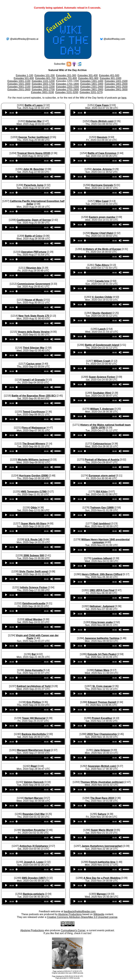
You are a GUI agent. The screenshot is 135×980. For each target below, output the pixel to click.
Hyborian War (34, 121)
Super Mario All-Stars (34, 524)
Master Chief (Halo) (102, 233)
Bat (34, 654)
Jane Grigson (102, 750)
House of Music (34, 300)
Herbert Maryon (34, 798)
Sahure (102, 814)
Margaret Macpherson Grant (34, 750)
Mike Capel (102, 201)
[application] (33, 113)
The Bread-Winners (34, 444)
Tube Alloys (102, 265)
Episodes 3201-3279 (91, 92)
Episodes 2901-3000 (116, 90)
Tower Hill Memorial (34, 718)
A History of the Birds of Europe (102, 249)
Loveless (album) (102, 558)
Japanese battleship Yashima (102, 638)
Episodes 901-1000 (110, 78)
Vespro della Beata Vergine (34, 332)
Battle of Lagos (34, 105)
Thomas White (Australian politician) (102, 782)
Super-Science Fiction (102, 377)
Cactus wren (34, 364)
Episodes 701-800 (67, 78)
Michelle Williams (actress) (34, 460)
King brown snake (102, 622)
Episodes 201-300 (66, 75)
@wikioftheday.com (114, 39)
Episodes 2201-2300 (67, 87)
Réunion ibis (34, 268)
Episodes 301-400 (88, 75)
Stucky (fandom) (102, 313)
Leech (102, 329)
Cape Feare (102, 105)
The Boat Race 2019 (102, 798)
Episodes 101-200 (45, 75)
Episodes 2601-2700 (43, 90)
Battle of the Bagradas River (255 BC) (34, 396)
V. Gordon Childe (102, 297)
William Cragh (102, 361)
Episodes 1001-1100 (19, 81)
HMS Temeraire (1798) (34, 492)
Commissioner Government (34, 284)
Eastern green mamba (102, 217)
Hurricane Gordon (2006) (34, 476)
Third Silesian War (34, 348)
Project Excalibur (102, 718)
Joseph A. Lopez (34, 862)
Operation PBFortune (34, 252)
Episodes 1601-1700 (43, 84)
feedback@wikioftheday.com (80, 911)
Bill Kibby (102, 492)
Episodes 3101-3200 (67, 92)
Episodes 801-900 (88, 78)
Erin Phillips (34, 702)
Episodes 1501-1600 (19, 84)
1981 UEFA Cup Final (102, 590)
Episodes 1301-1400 (92, 81)
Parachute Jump (34, 185)
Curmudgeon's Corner (73, 930)
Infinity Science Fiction (34, 587)
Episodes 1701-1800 (67, 84)
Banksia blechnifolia (34, 734)
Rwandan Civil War (34, 814)
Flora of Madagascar (34, 428)
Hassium (102, 137)
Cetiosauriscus (102, 444)
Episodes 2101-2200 (43, 87)
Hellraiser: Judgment (102, 606)
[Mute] (52, 113)
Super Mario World (102, 830)
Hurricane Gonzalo (102, 185)
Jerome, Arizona (102, 169)
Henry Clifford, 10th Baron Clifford (102, 574)
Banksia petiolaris (34, 894)
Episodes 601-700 (45, 78)
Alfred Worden (34, 619)
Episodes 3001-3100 (43, 92)
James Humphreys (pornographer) (102, 846)
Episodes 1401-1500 (116, 81)
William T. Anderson (102, 409)
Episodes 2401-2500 (116, 87)
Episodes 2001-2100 (19, 87)
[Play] (6, 113)
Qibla (34, 508)
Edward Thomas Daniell (102, 702)
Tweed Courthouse (34, 412)
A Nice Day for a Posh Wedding (102, 878)
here (124, 98)
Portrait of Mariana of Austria (102, 460)
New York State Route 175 (34, 316)
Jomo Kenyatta (34, 670)
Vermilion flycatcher (34, 830)
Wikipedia (99, 914)
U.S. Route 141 (34, 540)
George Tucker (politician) (34, 137)
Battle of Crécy (34, 236)
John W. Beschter (34, 169)
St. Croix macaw (102, 686)
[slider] (29, 113)
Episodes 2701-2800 (67, 90)
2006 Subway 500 (34, 555)
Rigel (34, 766)
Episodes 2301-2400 (92, 87)
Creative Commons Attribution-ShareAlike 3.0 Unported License (82, 917)
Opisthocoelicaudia (34, 603)
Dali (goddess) (102, 524)
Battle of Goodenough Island (102, 345)
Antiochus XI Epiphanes (34, 846)
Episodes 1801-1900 (92, 84)
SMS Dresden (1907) (34, 878)
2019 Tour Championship (102, 734)
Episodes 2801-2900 (92, 90)
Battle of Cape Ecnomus (102, 153)
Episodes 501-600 (24, 78)
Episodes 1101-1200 (43, 81)
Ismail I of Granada (34, 380)
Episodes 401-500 (109, 75)
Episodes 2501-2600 (19, 90)
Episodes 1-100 (24, 75)
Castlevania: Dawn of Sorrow (34, 220)
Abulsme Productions (70, 914)
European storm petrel (102, 476)
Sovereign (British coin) (102, 766)
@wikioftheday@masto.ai (24, 39)
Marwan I (102, 894)
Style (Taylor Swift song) (34, 571)
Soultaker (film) (102, 393)
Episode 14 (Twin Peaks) (102, 654)
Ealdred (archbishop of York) (34, 686)
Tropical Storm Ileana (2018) (34, 153)
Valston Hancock (34, 782)
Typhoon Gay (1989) (102, 508)
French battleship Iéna (102, 862)
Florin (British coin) (102, 121)
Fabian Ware (102, 670)
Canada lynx (102, 281)
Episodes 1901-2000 (116, 84)
